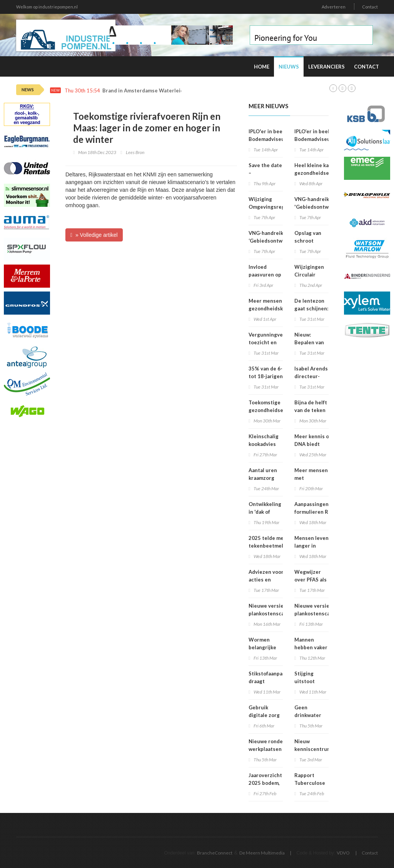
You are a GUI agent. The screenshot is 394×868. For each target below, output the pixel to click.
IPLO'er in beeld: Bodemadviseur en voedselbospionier (271, 139)
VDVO (343, 853)
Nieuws (289, 67)
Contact (370, 7)
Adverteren (334, 7)
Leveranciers (326, 67)
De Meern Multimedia (262, 853)
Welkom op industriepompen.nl (47, 7)
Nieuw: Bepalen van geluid (309, 342)
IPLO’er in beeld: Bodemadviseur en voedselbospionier (317, 139)
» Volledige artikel (94, 235)
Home (262, 67)
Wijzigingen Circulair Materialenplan (313, 275)
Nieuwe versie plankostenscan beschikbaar (268, 613)
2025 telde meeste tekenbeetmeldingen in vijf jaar (274, 546)
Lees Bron (135, 152)
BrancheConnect (215, 853)
